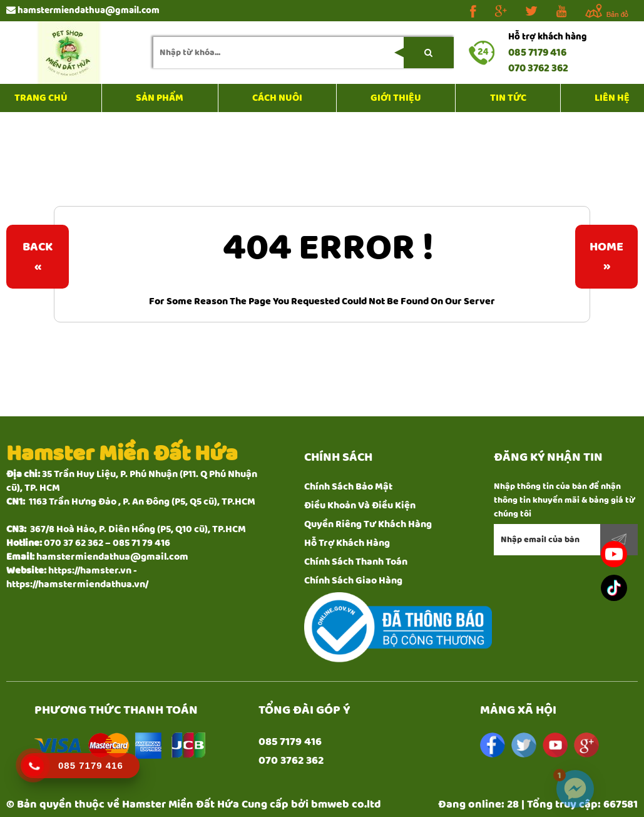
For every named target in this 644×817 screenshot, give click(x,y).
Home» (606, 257)
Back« (38, 257)
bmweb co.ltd (346, 804)
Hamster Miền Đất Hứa (181, 804)
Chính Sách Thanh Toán (356, 562)
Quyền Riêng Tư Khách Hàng (368, 524)
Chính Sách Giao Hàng (353, 581)
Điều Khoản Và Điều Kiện (360, 506)
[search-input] (304, 53)
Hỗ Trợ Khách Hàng (347, 543)
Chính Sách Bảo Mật (348, 487)
